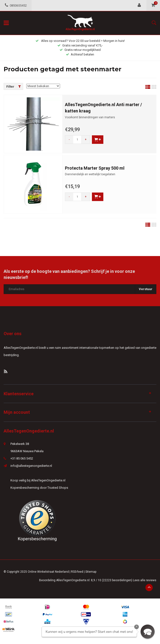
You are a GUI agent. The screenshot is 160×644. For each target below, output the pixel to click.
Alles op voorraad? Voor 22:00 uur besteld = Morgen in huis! (80, 41)
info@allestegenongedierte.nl (31, 466)
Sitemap (91, 572)
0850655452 (16, 5)
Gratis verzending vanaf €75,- (80, 45)
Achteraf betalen (80, 54)
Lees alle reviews (145, 580)
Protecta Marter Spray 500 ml (95, 168)
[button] (148, 632)
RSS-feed (77, 572)
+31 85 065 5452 (22, 458)
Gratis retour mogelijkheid (80, 50)
